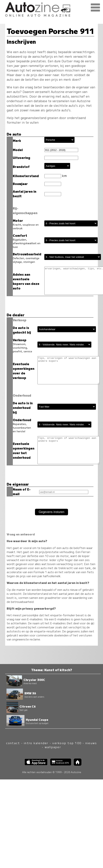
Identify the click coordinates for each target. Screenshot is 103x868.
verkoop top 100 (67, 744)
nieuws (91, 744)
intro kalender (36, 744)
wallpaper (53, 748)
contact (13, 744)
